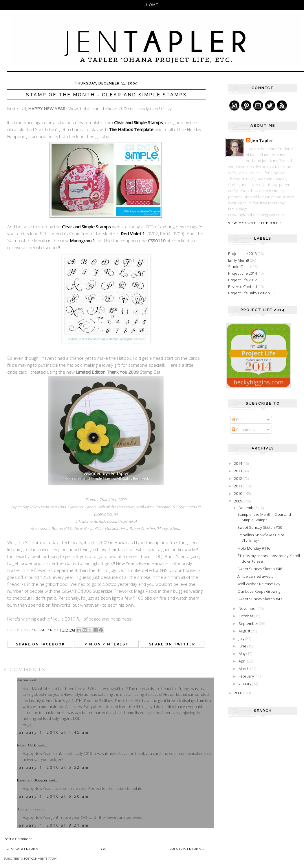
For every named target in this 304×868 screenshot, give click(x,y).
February (247, 676)
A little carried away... (255, 576)
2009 (238, 501)
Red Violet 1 (133, 234)
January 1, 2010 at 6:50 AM (53, 796)
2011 (238, 486)
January (245, 684)
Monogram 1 (83, 241)
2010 (238, 493)
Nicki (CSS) (27, 745)
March (245, 669)
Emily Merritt (239, 260)
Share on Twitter (172, 644)
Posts (238, 420)
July (242, 638)
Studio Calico (239, 267)
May (242, 654)
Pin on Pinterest (107, 644)
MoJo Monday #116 (254, 548)
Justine (23, 680)
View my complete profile (255, 223)
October (246, 616)
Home (152, 5)
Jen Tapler (262, 141)
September (249, 623)
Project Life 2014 (242, 273)
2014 (238, 463)
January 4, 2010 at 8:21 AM (53, 825)
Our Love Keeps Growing (259, 591)
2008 (238, 693)
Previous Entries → (187, 849)
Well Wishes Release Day (259, 584)
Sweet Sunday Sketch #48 (260, 569)
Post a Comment (18, 839)
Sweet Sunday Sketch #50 (260, 527)
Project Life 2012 (242, 280)
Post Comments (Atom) (41, 859)
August (245, 631)
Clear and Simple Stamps (139, 122)
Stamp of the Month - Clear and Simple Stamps (264, 517)
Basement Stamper (32, 780)
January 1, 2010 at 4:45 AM (53, 732)
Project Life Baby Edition (249, 293)
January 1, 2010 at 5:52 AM (53, 767)
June (243, 646)
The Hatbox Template (131, 129)
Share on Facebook (40, 644)
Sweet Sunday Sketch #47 (260, 599)
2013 (238, 471)
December (248, 508)
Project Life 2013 (242, 254)
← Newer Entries (22, 849)
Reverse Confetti (242, 287)
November (248, 608)
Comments (243, 430)
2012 (238, 478)
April (243, 661)
